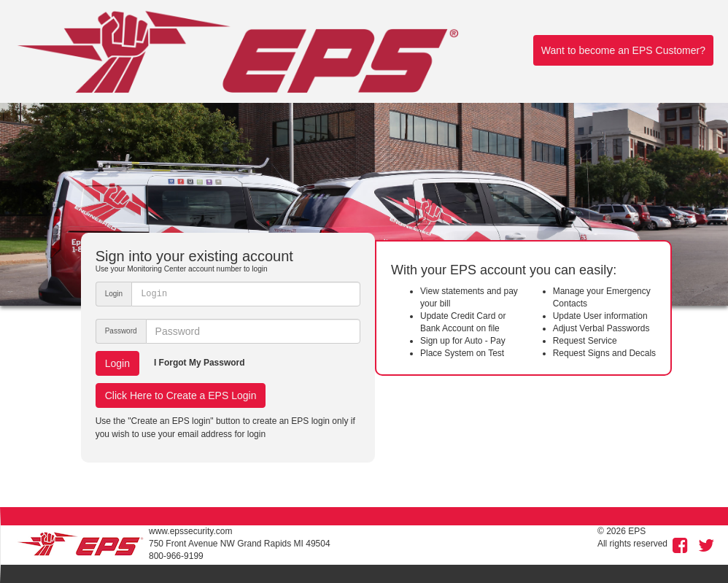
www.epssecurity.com (190, 531)
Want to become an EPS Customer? (623, 50)
